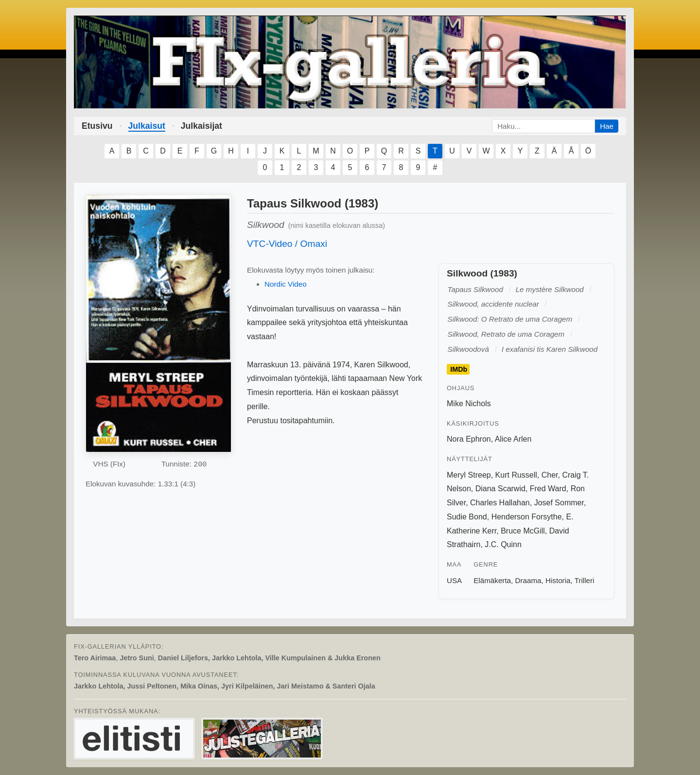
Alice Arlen (513, 439)
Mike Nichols (469, 404)
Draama (528, 580)
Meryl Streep (469, 475)
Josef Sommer (559, 503)
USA (454, 580)
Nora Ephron (469, 439)
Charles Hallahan (500, 503)
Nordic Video (286, 284)
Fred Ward (548, 489)
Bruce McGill (523, 531)
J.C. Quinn (503, 544)
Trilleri (585, 580)
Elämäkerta (492, 580)
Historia (558, 580)
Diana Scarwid (500, 489)
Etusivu (97, 126)
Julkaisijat (201, 126)
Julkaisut (147, 126)
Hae (607, 126)
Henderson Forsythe (527, 517)
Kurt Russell (516, 475)
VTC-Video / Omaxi (287, 244)
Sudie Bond (467, 517)
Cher (550, 475)
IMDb (459, 369)
